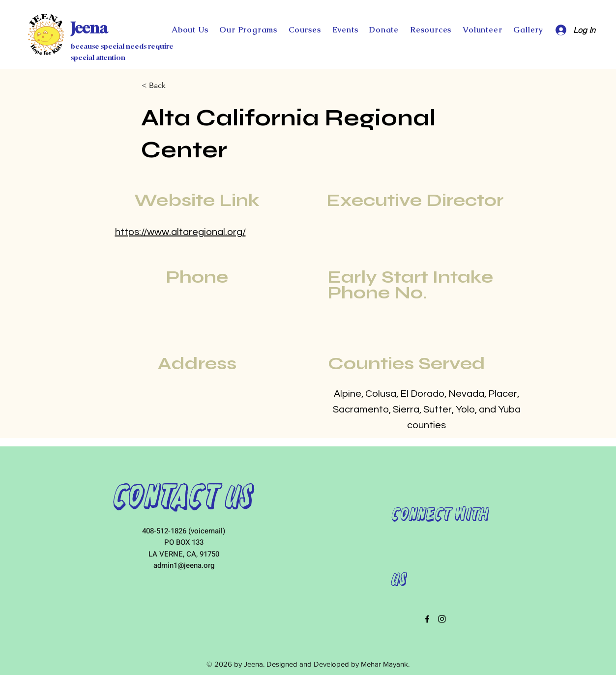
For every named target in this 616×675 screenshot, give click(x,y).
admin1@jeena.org (184, 565)
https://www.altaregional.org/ (180, 232)
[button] (384, 30)
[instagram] (442, 619)
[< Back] (174, 86)
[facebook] (427, 619)
